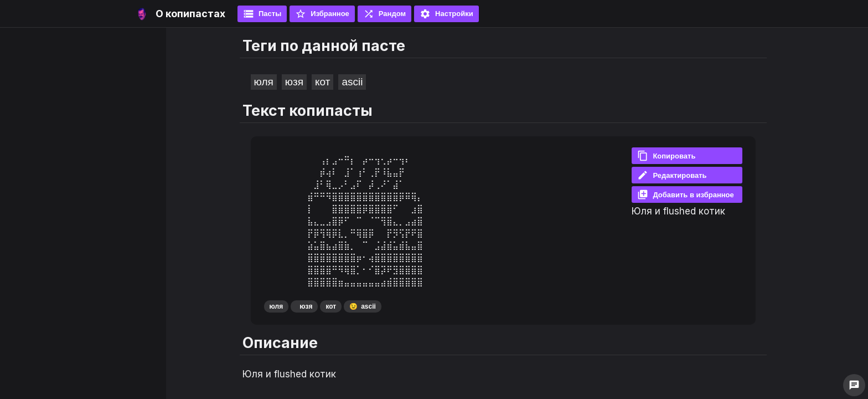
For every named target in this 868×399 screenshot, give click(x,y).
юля (264, 82)
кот (322, 82)
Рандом (384, 14)
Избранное (322, 14)
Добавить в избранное (685, 195)
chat (854, 385)
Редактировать (672, 175)
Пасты (262, 14)
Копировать (666, 156)
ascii (352, 82)
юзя (294, 82)
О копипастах (190, 14)
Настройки (446, 14)
